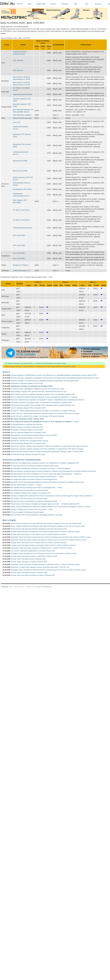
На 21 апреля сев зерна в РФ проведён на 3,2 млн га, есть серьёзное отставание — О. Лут (44, 422)
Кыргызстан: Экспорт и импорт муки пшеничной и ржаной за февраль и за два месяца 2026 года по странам (49, 446)
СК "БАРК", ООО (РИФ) (21, 210)
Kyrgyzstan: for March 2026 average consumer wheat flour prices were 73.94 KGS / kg (40, 567)
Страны (55, 4)
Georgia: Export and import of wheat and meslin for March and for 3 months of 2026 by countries (43, 545)
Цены (31, 4)
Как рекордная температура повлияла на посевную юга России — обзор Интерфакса (41, 468)
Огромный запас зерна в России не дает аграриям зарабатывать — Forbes (37, 477)
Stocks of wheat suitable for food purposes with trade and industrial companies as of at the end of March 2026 (48, 526)
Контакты (98, 4)
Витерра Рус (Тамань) (21, 265)
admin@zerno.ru (47, 587)
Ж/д (76, 4)
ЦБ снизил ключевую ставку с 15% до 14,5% (27, 419)
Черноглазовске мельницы (22, 118)
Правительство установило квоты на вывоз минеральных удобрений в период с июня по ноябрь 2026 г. (47, 452)
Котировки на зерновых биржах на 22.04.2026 (27, 438)
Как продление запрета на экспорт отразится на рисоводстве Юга (34, 479)
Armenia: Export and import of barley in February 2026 (29, 573)
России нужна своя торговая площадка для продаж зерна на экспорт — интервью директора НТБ (45, 504)
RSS (87, 4)
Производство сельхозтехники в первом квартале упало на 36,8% (34, 435)
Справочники (43, 4)
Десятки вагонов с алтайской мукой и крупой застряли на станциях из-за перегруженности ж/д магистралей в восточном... (54, 471)
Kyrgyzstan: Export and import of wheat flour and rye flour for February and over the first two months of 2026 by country (51, 537)
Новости (22, 4)
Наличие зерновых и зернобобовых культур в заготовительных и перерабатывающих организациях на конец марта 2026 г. (54, 375)
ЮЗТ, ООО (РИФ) (19, 235)
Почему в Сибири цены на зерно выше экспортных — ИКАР (32, 509)
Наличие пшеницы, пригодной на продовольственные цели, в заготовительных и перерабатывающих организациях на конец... (55, 378)
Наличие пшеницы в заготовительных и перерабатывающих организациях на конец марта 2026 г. (45, 381)
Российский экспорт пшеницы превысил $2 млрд (28, 454)
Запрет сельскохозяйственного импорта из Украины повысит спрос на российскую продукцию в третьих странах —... (52, 507)
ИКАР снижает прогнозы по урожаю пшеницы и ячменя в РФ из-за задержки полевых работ (43, 394)
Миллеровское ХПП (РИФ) (22, 189)
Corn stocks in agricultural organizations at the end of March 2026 (33, 551)
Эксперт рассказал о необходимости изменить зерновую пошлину (34, 501)
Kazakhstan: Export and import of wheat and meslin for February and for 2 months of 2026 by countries (45, 564)
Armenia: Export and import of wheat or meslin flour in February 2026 (34, 556)
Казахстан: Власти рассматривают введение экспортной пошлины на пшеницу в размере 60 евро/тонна (47, 482)
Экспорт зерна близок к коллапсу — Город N (26, 485)
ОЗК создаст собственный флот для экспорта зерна (29, 498)
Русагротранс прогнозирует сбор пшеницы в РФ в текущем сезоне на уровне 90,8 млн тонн (43, 405)
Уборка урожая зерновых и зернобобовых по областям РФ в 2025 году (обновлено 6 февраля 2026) (39, 366)
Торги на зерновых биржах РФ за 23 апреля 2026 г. (28, 432)
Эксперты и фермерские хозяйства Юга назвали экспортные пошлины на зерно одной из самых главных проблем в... (52, 496)
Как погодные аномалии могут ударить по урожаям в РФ (30, 493)
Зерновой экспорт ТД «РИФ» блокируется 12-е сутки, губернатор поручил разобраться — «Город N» (46, 474)
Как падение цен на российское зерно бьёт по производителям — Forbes (36, 488)
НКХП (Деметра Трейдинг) (22, 115)
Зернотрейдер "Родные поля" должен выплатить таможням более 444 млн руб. (39, 392)
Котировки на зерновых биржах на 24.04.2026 (27, 383)
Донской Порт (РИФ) (20, 161)
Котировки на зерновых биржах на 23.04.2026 (27, 430)
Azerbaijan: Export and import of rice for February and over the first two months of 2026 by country (43, 553)
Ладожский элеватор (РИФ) (22, 94)
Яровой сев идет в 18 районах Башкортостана (27, 427)
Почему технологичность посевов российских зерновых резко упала (35, 466)
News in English (9, 520)
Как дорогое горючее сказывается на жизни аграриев (29, 490)
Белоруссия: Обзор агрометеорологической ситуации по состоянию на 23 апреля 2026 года (43, 411)
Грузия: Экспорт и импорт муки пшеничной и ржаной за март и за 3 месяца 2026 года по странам (45, 413)
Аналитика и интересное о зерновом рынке (22, 460)
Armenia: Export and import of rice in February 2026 (28, 559)
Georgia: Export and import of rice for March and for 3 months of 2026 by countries (38, 534)
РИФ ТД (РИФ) (18, 60)
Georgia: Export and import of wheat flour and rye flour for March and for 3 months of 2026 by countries (45, 532)
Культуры (67, 4)
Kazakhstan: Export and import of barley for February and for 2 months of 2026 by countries (41, 548)
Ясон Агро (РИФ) (19, 253)
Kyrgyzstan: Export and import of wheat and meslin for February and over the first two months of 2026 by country (48, 540)
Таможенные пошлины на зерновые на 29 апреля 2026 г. (32, 386)
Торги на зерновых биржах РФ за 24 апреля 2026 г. (28, 408)
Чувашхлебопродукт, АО (21, 271)
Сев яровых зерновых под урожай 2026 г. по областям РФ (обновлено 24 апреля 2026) (34, 363)
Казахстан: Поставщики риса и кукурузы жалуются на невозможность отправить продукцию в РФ (45, 463)
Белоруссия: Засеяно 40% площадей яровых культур (29, 441)
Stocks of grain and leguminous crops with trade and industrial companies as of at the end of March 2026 (46, 523)
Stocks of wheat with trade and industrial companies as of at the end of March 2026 (39, 529)
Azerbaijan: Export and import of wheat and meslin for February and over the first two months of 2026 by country (48, 570)
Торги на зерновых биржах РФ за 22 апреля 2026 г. (28, 443)
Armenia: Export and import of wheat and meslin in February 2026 (33, 575)
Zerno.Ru (5, 587)
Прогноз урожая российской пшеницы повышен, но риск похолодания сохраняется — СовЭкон (44, 397)
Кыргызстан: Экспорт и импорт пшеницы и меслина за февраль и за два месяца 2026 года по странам (47, 449)
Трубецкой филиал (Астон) (22, 228)
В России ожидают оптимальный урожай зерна (27, 512)
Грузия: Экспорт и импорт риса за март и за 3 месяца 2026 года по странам (37, 416)
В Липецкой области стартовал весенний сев (26, 424)
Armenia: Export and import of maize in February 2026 (29, 562)
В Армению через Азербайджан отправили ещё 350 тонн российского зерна (37, 389)
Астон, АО (16, 122)
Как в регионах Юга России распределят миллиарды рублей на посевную (37, 515)
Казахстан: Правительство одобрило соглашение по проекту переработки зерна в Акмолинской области (47, 400)
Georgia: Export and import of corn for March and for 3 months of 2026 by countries (39, 543)
